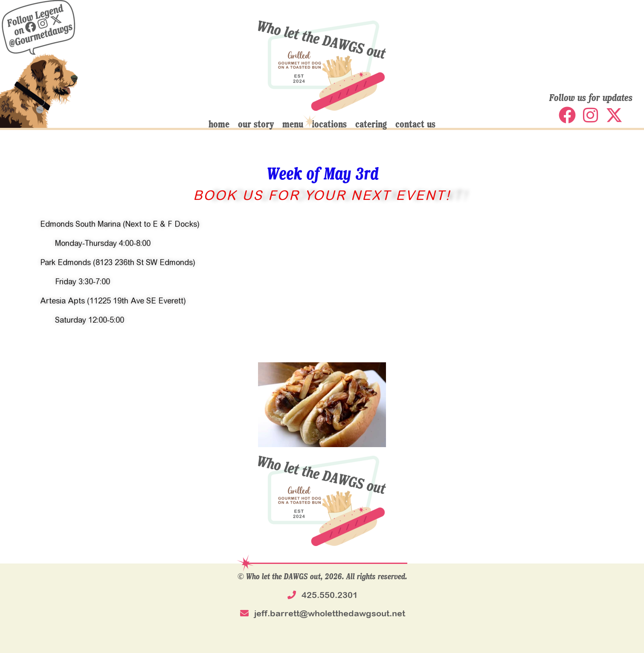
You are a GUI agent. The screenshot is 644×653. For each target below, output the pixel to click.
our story (256, 124)
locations (329, 124)
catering (371, 124)
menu (293, 124)
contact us (415, 124)
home (219, 124)
